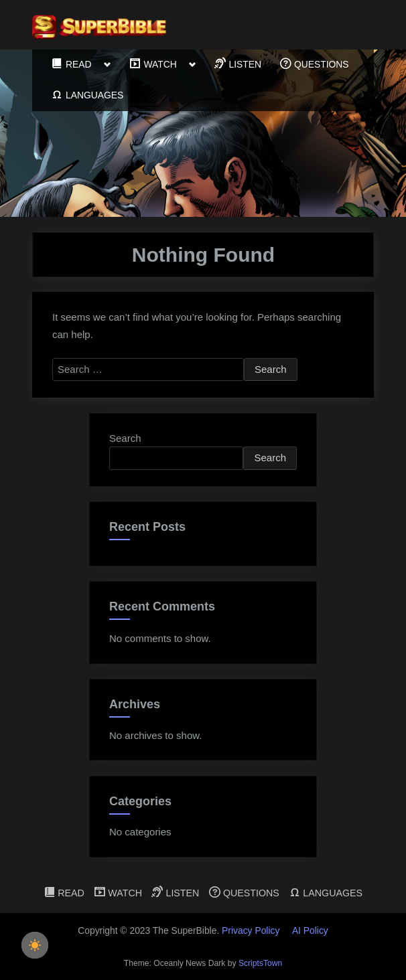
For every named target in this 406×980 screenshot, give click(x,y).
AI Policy (310, 930)
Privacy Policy (251, 930)
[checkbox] (35, 945)
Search (125, 438)
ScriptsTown (260, 963)
